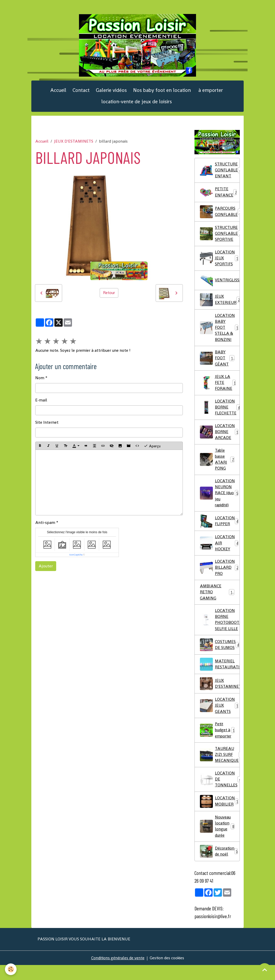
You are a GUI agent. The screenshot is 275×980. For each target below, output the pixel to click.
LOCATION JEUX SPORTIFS (220, 263)
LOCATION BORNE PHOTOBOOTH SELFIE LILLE (220, 631)
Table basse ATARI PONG (217, 468)
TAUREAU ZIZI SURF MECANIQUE (220, 768)
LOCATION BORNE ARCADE (220, 439)
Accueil (58, 93)
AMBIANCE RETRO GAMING (217, 603)
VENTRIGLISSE (220, 285)
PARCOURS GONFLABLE (220, 215)
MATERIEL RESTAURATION (220, 676)
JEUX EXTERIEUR (220, 304)
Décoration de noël (219, 866)
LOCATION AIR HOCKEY (219, 553)
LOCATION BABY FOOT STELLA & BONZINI (220, 333)
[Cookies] (11, 969)
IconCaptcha (76, 558)
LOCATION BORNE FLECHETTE (220, 414)
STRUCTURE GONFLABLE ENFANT (220, 174)
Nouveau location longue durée (217, 841)
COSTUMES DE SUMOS (220, 657)
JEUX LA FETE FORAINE (219, 389)
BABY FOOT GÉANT (217, 364)
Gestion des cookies (168, 973)
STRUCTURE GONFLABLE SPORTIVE (220, 237)
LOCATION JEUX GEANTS (220, 718)
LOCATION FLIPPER (219, 531)
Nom (40, 381)
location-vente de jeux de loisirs (137, 105)
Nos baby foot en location (162, 93)
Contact (81, 93)
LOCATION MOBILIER (220, 815)
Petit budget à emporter (219, 743)
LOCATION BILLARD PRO (219, 578)
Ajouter (46, 569)
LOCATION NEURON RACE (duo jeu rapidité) (219, 502)
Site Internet (47, 425)
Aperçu (152, 449)
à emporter (210, 93)
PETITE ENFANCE (219, 196)
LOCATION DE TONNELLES (220, 793)
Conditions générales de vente (117, 973)
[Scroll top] (265, 970)
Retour (109, 296)
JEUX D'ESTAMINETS (74, 144)
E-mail (41, 403)
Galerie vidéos (111, 93)
